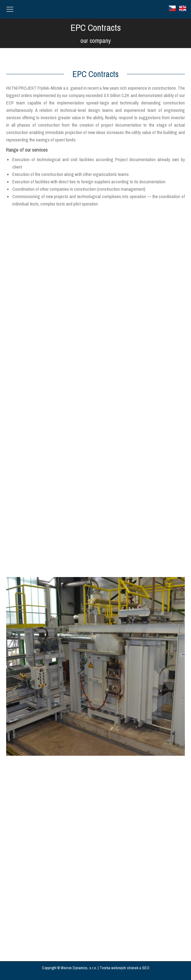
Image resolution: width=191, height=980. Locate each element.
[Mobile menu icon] (10, 9)
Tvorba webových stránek (119, 968)
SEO (146, 968)
